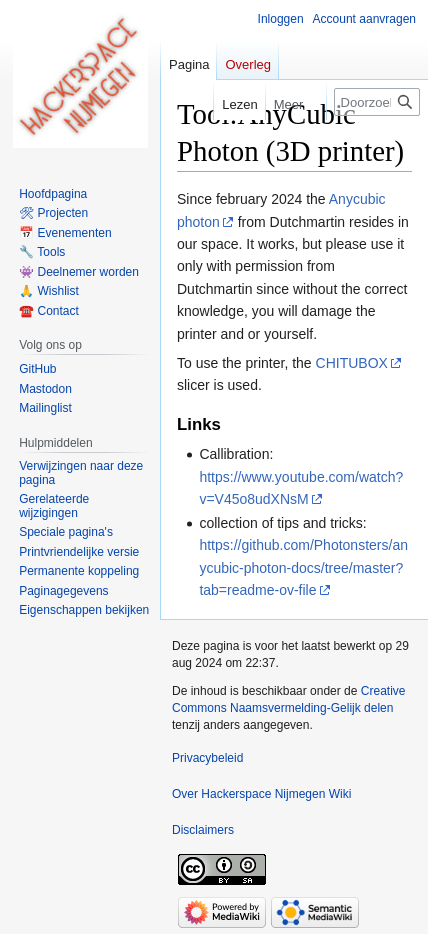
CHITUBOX (352, 363)
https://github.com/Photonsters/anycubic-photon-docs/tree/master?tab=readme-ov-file (303, 567)
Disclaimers (203, 830)
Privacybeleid (207, 758)
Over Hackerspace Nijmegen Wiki (261, 794)
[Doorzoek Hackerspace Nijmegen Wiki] (377, 102)
